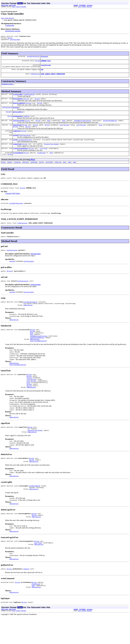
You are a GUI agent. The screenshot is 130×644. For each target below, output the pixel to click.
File (100, 131)
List (61, 131)
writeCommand (18, 161)
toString (58, 170)
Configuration (7, 112)
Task (45, 156)
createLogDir (18, 98)
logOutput (17, 137)
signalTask (17, 151)
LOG (42, 72)
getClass (26, 170)
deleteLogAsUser (19, 107)
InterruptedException (38, 356)
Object (10, 39)
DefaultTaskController (13, 31)
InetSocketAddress (110, 126)
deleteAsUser (18, 103)
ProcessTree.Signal (51, 151)
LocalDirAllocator (33, 58)
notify (41, 170)
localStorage (46, 67)
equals (10, 170)
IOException (28, 317)
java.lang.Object (8, 18)
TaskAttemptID (29, 98)
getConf (16, 112)
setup (15, 147)
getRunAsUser (18, 121)
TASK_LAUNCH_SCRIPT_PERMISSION (53, 77)
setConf (16, 142)
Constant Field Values (13, 202)
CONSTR (18, 7)
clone (3, 170)
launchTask (17, 131)
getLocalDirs (18, 117)
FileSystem (41, 161)
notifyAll (49, 170)
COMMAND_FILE (46, 63)
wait (65, 170)
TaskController (7, 87)
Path (49, 126)
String (38, 63)
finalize (17, 170)
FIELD (14, 7)
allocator (44, 58)
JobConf (27, 121)
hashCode (34, 170)
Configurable (10, 26)
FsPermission (35, 77)
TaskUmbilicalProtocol (83, 126)
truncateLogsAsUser (20, 156)
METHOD (24, 7)
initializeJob (18, 126)
